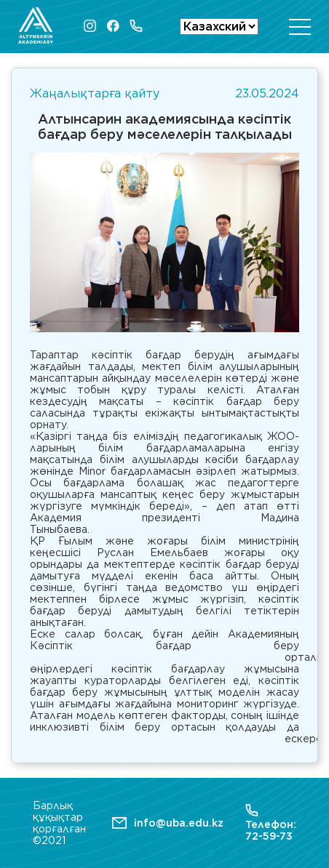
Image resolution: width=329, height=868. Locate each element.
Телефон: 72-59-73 (271, 823)
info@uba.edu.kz (179, 823)
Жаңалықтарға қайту (95, 93)
